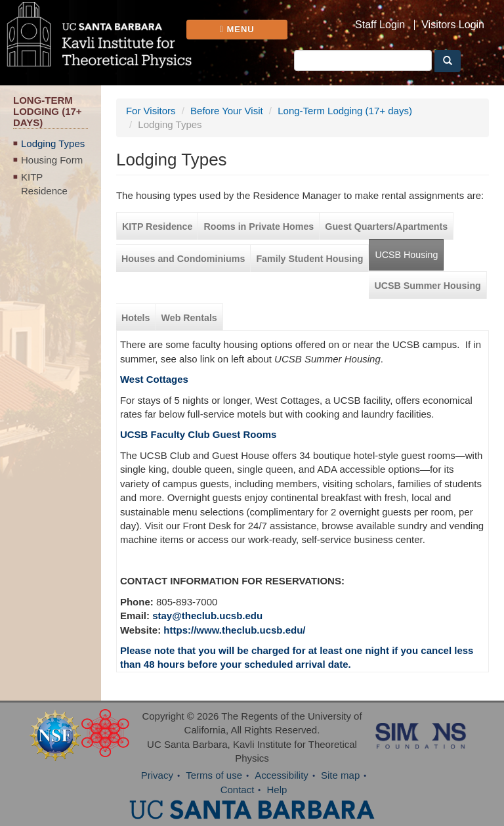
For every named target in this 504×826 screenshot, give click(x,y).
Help (277, 790)
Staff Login (380, 25)
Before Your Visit (227, 111)
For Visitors (151, 111)
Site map (340, 775)
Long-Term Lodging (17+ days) (345, 111)
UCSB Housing (406, 255)
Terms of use (214, 775)
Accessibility (282, 775)
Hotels (136, 318)
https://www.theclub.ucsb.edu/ (234, 630)
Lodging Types (53, 143)
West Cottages (154, 379)
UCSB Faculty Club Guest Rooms (198, 434)
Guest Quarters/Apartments (386, 227)
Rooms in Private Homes (259, 227)
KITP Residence (44, 184)
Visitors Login (453, 25)
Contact (238, 790)
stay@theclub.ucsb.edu (207, 616)
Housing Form (52, 160)
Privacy (157, 775)
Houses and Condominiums (183, 259)
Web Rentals (189, 318)
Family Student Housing (309, 259)
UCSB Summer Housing (427, 286)
